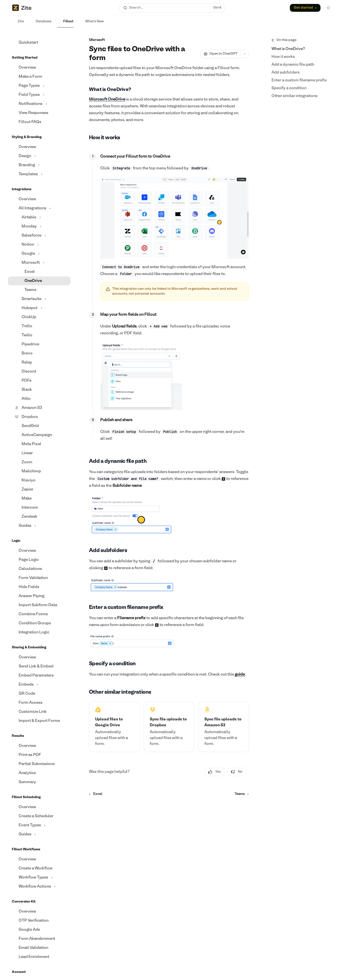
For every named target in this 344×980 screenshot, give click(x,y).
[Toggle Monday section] (39, 226)
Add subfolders (286, 73)
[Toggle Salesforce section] (39, 236)
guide (240, 675)
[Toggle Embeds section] (39, 685)
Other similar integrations (295, 96)
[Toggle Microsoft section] (39, 263)
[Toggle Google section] (39, 254)
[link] (114, 727)
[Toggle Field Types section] (39, 95)
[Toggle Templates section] (39, 174)
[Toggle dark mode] (328, 8)
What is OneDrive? (288, 49)
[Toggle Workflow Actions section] (39, 887)
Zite (18, 24)
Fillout (65, 24)
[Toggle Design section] (39, 156)
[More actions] (245, 54)
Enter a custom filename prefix (299, 80)
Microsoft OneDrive (107, 100)
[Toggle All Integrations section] (39, 208)
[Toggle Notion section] (39, 245)
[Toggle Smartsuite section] (39, 299)
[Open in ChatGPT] (221, 54)
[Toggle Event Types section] (39, 825)
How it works (283, 57)
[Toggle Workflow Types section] (39, 878)
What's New (92, 24)
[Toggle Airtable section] (39, 217)
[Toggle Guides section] (39, 526)
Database (41, 24)
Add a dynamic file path (293, 65)
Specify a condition (289, 88)
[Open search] (172, 8)
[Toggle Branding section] (39, 165)
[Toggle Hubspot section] (39, 308)
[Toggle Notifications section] (39, 104)
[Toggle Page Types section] (39, 86)
